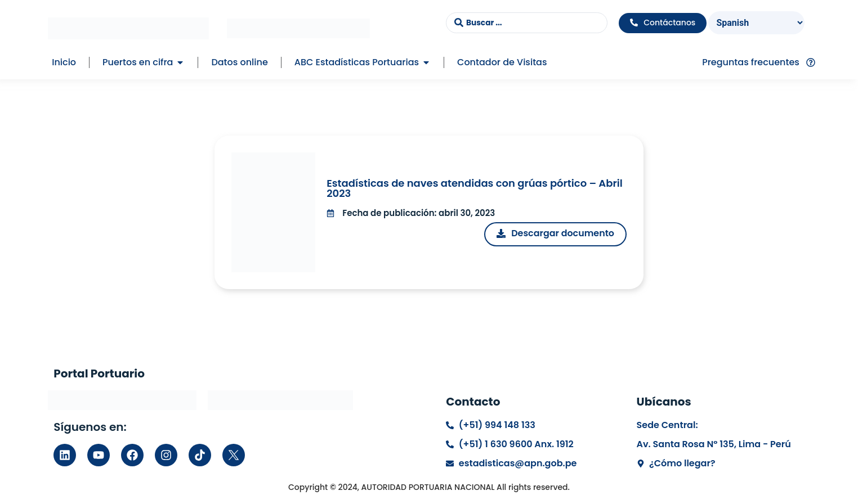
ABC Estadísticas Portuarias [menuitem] (357, 62)
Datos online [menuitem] (239, 62)
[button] (180, 62)
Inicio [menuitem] (64, 62)
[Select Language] (757, 23)
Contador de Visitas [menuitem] (502, 62)
